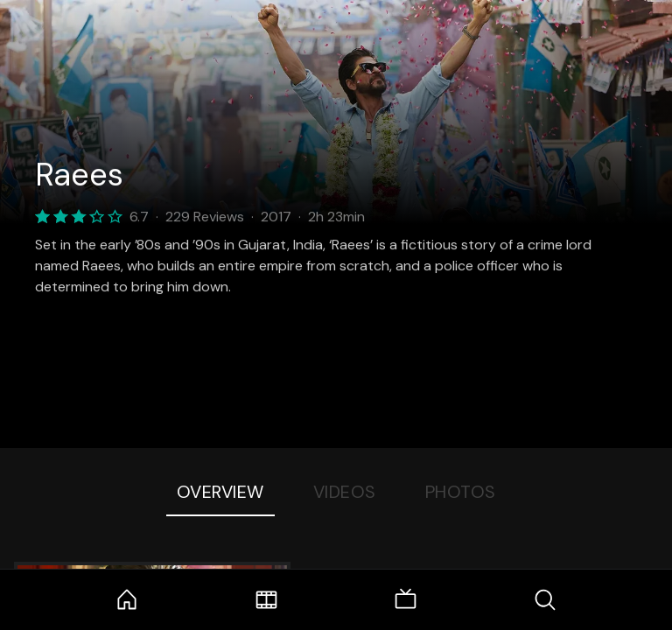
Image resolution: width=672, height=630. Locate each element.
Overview (220, 492)
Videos (345, 492)
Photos (461, 492)
